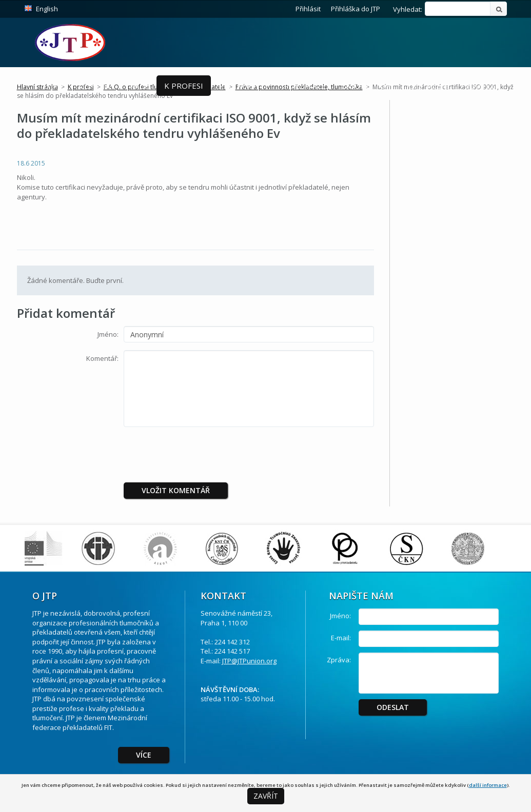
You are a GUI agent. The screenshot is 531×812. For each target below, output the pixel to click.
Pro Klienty (244, 86)
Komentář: (102, 358)
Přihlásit (308, 9)
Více (144, 755)
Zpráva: (339, 660)
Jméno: (108, 334)
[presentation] (209, 455)
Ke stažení (428, 86)
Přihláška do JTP (356, 9)
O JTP (53, 86)
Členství (97, 86)
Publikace (305, 86)
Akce (139, 86)
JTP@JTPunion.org (249, 661)
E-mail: (341, 638)
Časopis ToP (366, 86)
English (47, 9)
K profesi (184, 86)
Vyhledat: (408, 9)
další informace (488, 785)
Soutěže (482, 86)
